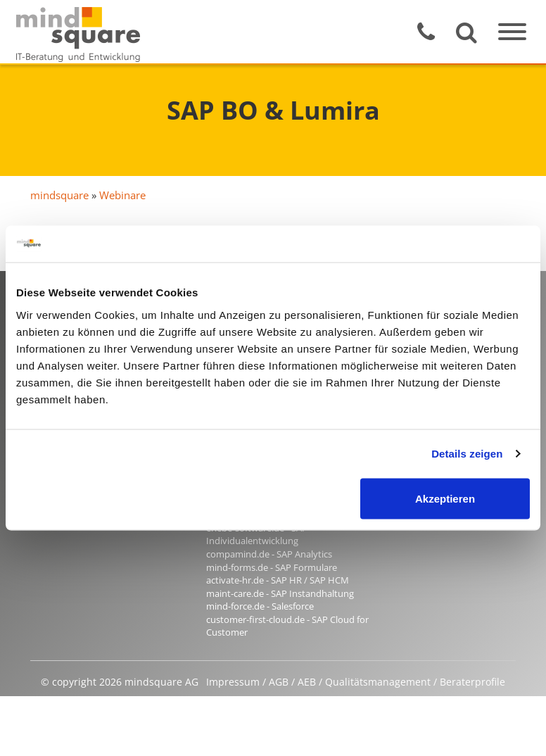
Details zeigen (467, 454)
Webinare (122, 195)
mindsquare (59, 195)
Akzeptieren (445, 498)
